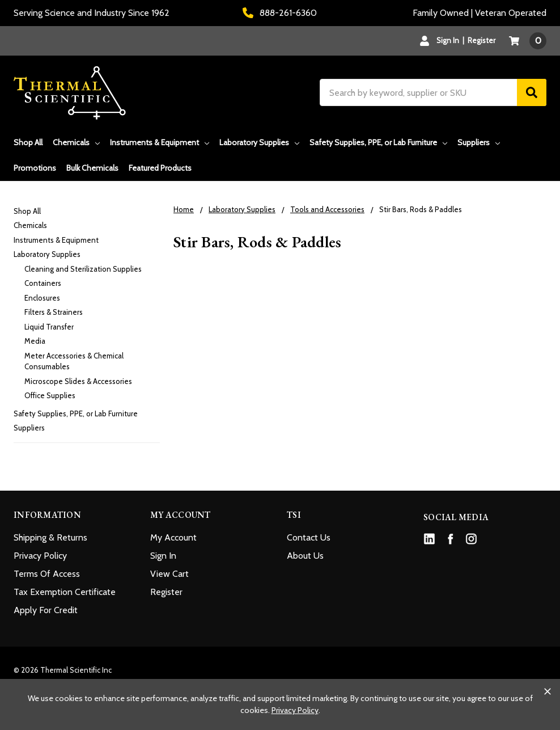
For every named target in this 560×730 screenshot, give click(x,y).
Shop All (28, 142)
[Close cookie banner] (548, 691)
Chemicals (76, 142)
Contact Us (309, 537)
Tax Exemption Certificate (65, 592)
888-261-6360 (280, 13)
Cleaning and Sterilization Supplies (83, 269)
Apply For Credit (46, 610)
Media (35, 341)
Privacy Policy (40, 556)
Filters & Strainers (54, 312)
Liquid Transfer (49, 327)
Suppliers (479, 142)
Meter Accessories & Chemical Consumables (74, 361)
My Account (173, 537)
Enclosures (42, 298)
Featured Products (160, 168)
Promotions (35, 168)
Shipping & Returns (50, 537)
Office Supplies (50, 395)
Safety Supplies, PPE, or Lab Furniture (378, 142)
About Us (305, 556)
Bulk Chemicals (92, 168)
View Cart (169, 574)
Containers (43, 283)
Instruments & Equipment (160, 142)
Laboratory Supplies (259, 142)
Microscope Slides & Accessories (78, 381)
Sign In (163, 556)
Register (481, 40)
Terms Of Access (47, 574)
